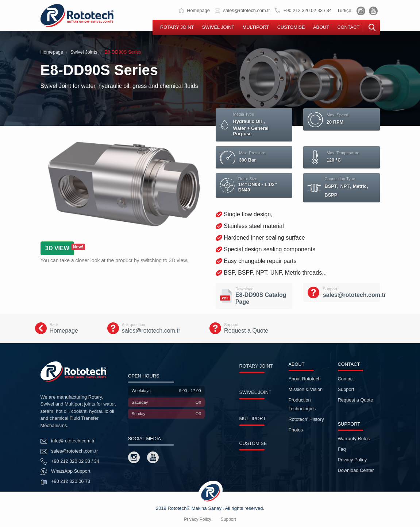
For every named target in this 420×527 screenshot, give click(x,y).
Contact (346, 379)
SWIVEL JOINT (218, 27)
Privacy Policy (352, 460)
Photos (296, 430)
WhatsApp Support (65, 472)
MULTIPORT (256, 27)
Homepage (194, 10)
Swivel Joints (84, 52)
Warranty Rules (354, 439)
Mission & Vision (306, 389)
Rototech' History (306, 419)
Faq (342, 449)
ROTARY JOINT (177, 27)
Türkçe (344, 10)
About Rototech (305, 379)
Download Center (356, 470)
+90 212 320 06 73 (65, 482)
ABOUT (321, 27)
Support (346, 389)
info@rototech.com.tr (68, 441)
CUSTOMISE (291, 27)
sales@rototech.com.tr (242, 10)
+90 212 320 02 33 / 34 (303, 10)
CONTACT (348, 27)
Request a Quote (356, 400)
